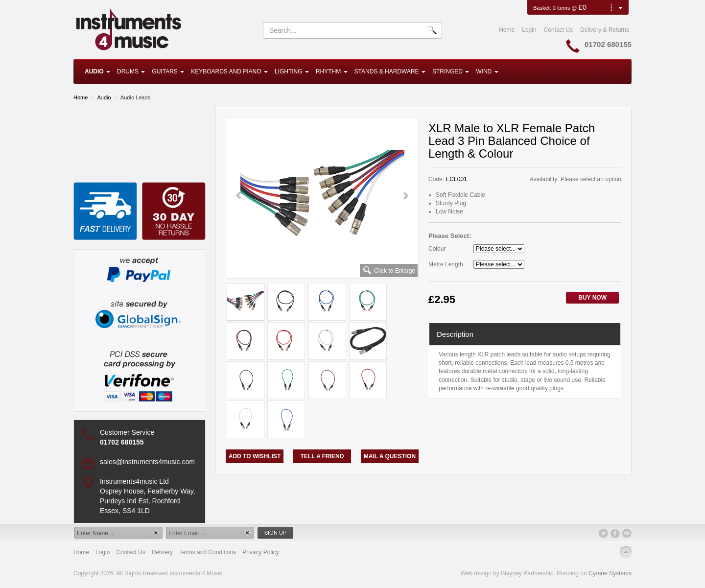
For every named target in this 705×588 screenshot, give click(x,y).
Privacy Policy (261, 552)
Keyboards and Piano (229, 71)
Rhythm (332, 71)
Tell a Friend (322, 456)
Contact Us (558, 30)
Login (529, 30)
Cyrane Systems (610, 573)
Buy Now (592, 298)
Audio (97, 71)
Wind (487, 71)
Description (455, 334)
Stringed (451, 71)
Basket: (543, 8)
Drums (131, 71)
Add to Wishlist (255, 456)
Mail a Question (390, 456)
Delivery (162, 552)
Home (507, 30)
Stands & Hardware (390, 71)
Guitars (168, 71)
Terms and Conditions (208, 552)
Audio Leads (135, 97)
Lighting (292, 71)
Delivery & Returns (605, 30)
